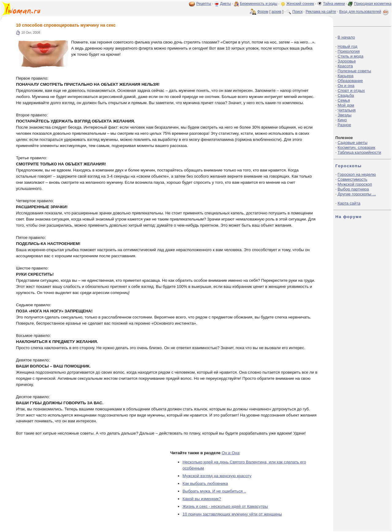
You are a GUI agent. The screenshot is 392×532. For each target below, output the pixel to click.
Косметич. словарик (356, 147)
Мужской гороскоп (355, 184)
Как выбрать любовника (205, 483)
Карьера (345, 76)
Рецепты (204, 4)
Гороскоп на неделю (357, 174)
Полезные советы (354, 71)
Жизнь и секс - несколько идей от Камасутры (225, 506)
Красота (345, 66)
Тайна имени (334, 4)
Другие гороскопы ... (357, 194)
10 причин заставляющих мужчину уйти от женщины (232, 514)
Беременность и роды (259, 4)
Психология (349, 51)
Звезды (344, 115)
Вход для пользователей (364, 12)
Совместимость (352, 179)
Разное (344, 125)
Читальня (347, 110)
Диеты (226, 4)
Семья (344, 100)
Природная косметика (373, 4)
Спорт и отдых (351, 91)
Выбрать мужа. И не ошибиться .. (214, 491)
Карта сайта (349, 203)
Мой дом (346, 105)
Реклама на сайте (321, 12)
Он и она (346, 86)
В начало (346, 37)
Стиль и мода (350, 56)
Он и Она (231, 453)
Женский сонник (300, 4)
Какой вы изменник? (202, 499)
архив (276, 12)
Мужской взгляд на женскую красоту (217, 476)
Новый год (347, 46)
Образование (350, 81)
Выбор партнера (353, 189)
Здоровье (347, 61)
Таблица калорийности (359, 152)
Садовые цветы (352, 143)
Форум (263, 12)
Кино (342, 120)
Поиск (298, 12)
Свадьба (346, 95)
